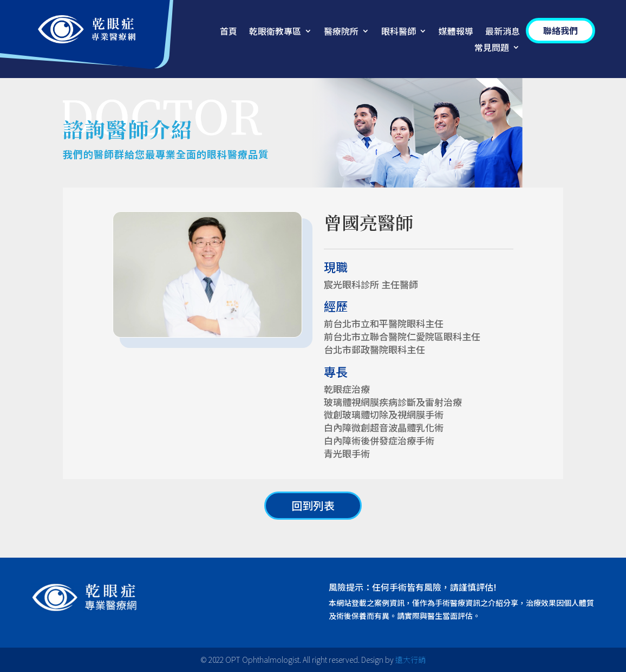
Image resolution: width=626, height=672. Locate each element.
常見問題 (492, 49)
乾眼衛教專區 (275, 32)
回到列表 (313, 505)
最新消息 (503, 32)
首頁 (229, 32)
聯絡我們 (560, 30)
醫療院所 (341, 32)
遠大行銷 (410, 660)
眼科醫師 (399, 32)
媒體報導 (456, 32)
